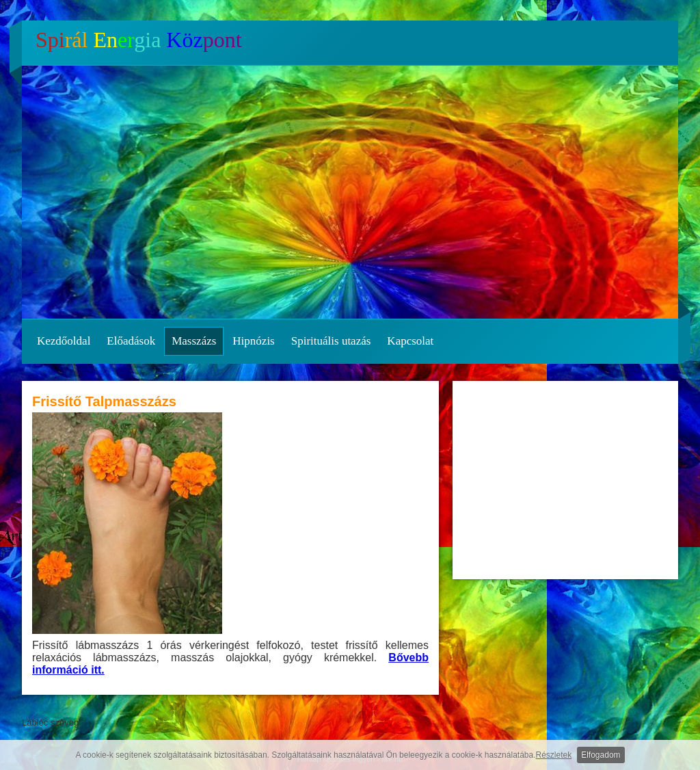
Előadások (131, 341)
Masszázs (194, 341)
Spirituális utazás (331, 341)
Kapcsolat (410, 341)
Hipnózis (253, 341)
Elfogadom (601, 755)
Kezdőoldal (64, 341)
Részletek (554, 755)
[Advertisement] (565, 480)
